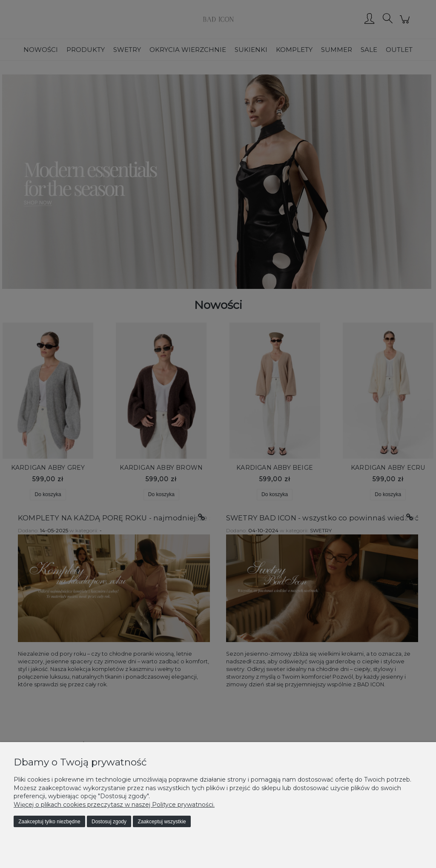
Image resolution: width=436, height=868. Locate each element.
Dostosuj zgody (109, 822)
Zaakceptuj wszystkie (162, 822)
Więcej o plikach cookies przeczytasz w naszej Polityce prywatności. (114, 805)
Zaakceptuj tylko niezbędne (49, 822)
